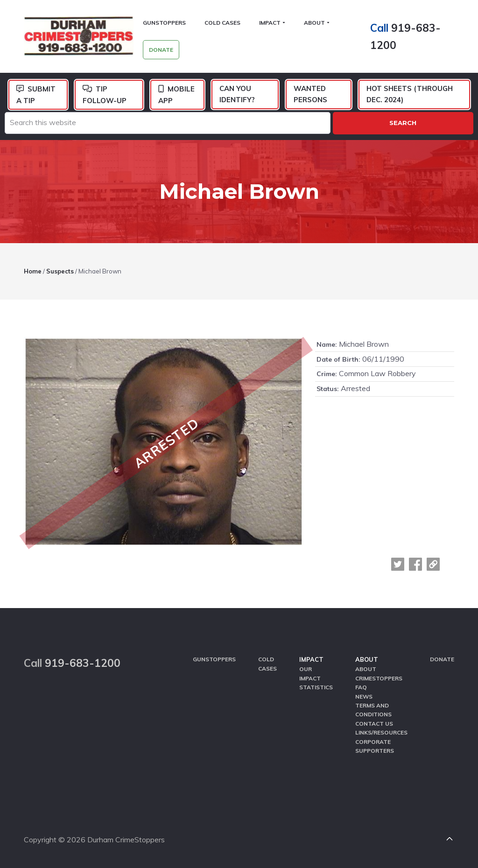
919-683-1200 (83, 663)
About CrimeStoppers (379, 673)
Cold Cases (267, 664)
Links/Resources (381, 732)
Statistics (316, 687)
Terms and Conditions (373, 710)
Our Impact (310, 673)
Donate (442, 659)
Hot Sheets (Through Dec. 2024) (410, 94)
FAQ (361, 687)
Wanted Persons (310, 94)
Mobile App (176, 95)
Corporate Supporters (375, 746)
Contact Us (374, 724)
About (367, 659)
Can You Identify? (237, 94)
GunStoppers (214, 659)
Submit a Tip (36, 95)
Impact (311, 659)
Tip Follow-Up (105, 95)
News (364, 696)
